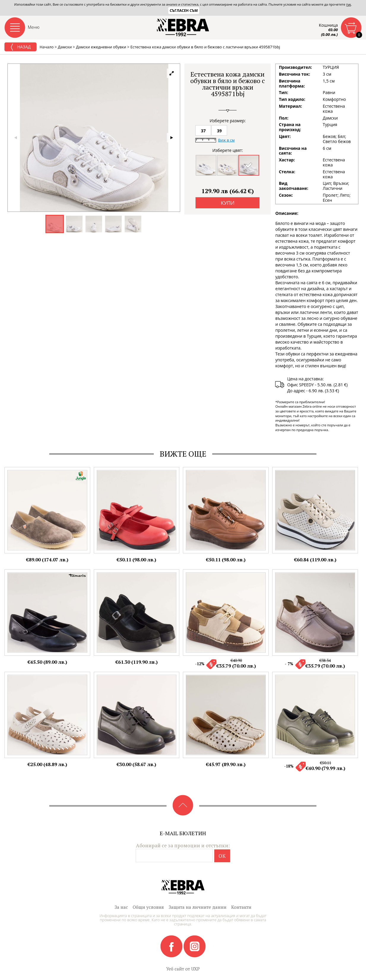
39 (219, 131)
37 (203, 131)
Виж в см (226, 140)
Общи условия (148, 907)
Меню (34, 27)
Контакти (241, 907)
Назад (20, 47)
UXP (195, 969)
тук (348, 4)
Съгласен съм (184, 11)
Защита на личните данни (198, 907)
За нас (121, 907)
